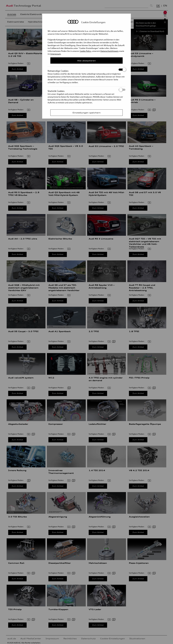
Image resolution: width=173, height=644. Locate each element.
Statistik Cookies (87, 90)
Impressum (56, 54)
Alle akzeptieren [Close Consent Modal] (87, 61)
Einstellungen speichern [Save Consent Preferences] (87, 113)
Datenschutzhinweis (109, 51)
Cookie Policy (85, 51)
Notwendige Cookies (87, 70)
